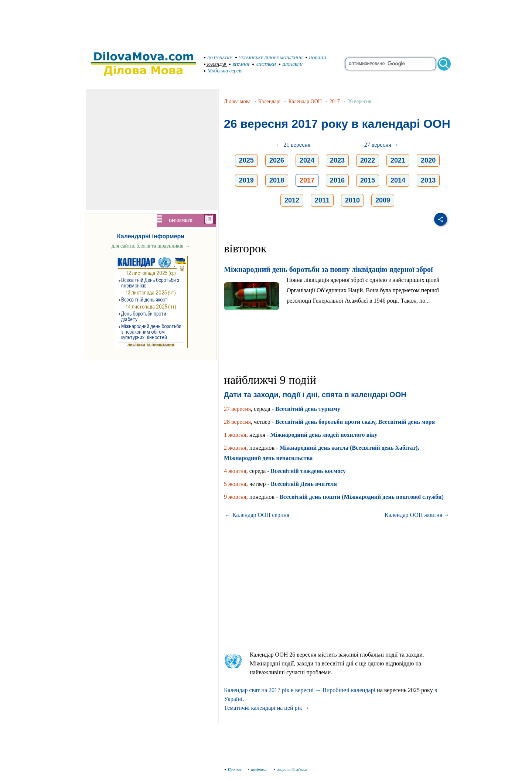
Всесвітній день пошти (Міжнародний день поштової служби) (361, 497)
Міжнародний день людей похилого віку (324, 435)
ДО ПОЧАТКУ (218, 58)
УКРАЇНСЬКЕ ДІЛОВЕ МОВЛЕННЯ (269, 58)
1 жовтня (235, 435)
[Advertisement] (266, 22)
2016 (337, 180)
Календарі (269, 101)
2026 (277, 160)
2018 (277, 180)
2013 (428, 180)
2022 (368, 160)
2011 (322, 200)
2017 (335, 101)
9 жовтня (235, 497)
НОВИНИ (316, 58)
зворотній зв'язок (291, 769)
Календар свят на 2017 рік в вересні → (272, 690)
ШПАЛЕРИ (291, 64)
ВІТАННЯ (239, 64)
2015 (368, 180)
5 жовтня (235, 484)
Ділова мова (237, 101)
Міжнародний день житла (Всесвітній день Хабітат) (348, 448)
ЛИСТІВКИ (264, 64)
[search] (391, 64)
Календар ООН (305, 101)
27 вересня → (381, 145)
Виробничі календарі (349, 690)
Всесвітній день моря (407, 422)
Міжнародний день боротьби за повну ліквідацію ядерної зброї (328, 269)
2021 (398, 160)
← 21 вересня (293, 145)
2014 (398, 180)
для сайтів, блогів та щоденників (151, 246)
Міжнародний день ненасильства (268, 458)
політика (258, 769)
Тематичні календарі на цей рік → (267, 708)
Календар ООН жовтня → (417, 515)
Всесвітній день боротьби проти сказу (325, 422)
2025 (246, 160)
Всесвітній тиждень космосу (308, 471)
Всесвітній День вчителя (304, 484)
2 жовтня (235, 448)
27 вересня (237, 409)
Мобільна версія (224, 71)
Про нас (233, 769)
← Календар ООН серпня (257, 515)
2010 (352, 200)
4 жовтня (235, 471)
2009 (383, 200)
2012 (292, 200)
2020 (428, 160)
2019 (246, 180)
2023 (337, 160)
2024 (307, 160)
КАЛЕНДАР (215, 64)
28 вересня (237, 422)
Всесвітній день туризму (308, 409)
